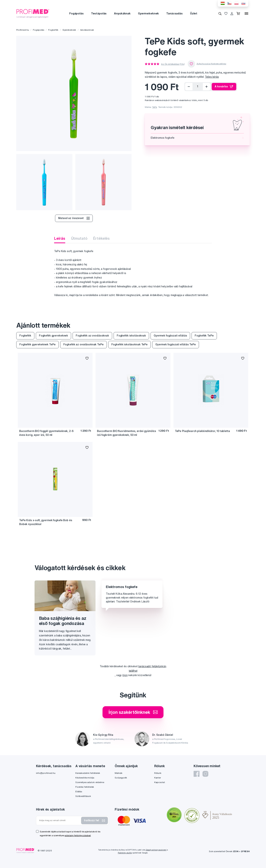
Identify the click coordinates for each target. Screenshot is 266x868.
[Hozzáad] (207, 87)
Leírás (60, 238)
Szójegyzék (121, 778)
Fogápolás (76, 13)
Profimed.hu (23, 30)
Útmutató (79, 238)
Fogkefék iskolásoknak (131, 336)
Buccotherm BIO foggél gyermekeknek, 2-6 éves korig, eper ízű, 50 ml (46, 433)
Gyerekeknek (69, 30)
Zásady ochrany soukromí (156, 850)
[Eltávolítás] (189, 87)
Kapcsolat (160, 782)
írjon (125, 675)
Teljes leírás (212, 77)
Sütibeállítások (83, 796)
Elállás (79, 791)
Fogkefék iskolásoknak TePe (129, 344)
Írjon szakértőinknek (133, 712)
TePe (155, 107)
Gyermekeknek (148, 13)
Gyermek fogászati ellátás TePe (176, 344)
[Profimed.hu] (33, 13)
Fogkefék (53, 30)
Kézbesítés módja (85, 778)
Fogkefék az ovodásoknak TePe (83, 344)
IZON (236, 851)
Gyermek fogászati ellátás (170, 336)
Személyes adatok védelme (90, 782)
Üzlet (194, 13)
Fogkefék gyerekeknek (53, 336)
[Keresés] (220, 13)
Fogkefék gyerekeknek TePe (37, 344)
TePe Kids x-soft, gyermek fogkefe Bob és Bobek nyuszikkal (46, 522)
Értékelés (101, 238)
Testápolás (99, 13)
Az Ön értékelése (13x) (173, 64)
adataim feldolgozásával (78, 835)
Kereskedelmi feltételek (88, 773)
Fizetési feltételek (85, 787)
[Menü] (246, 13)
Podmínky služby (125, 853)
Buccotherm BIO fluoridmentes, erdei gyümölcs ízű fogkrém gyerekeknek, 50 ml (127, 433)
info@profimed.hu (46, 773)
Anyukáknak (122, 13)
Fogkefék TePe (204, 336)
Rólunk (158, 773)
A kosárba (224, 87)
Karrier (158, 778)
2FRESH (245, 851)
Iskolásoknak (87, 30)
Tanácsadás (174, 13)
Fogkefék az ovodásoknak (92, 336)
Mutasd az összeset (74, 218)
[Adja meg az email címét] (59, 820)
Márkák (118, 773)
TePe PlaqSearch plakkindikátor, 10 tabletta (202, 431)
